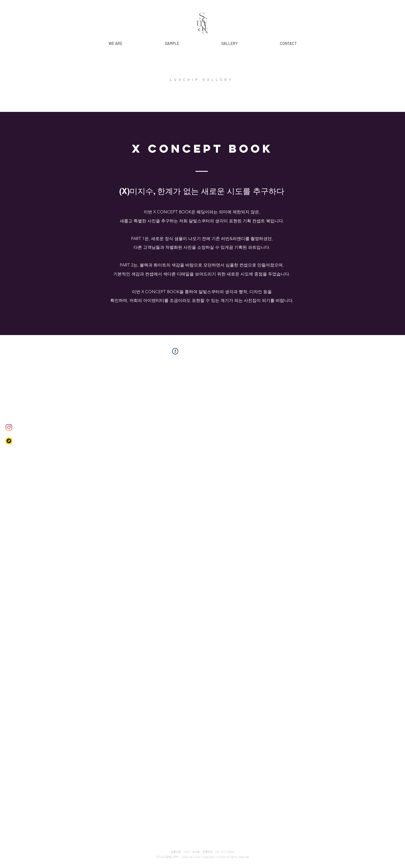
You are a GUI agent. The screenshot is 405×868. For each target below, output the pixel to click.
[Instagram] (9, 427)
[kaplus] (9, 441)
